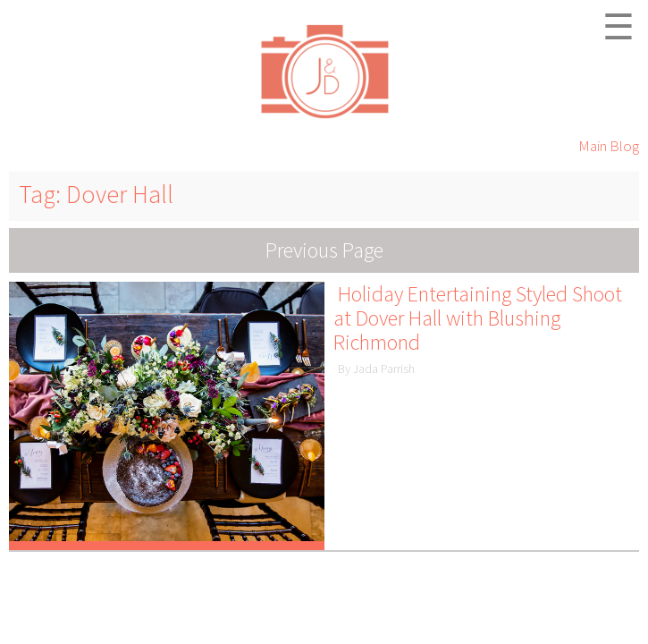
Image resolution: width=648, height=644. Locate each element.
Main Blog (609, 146)
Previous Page (324, 250)
